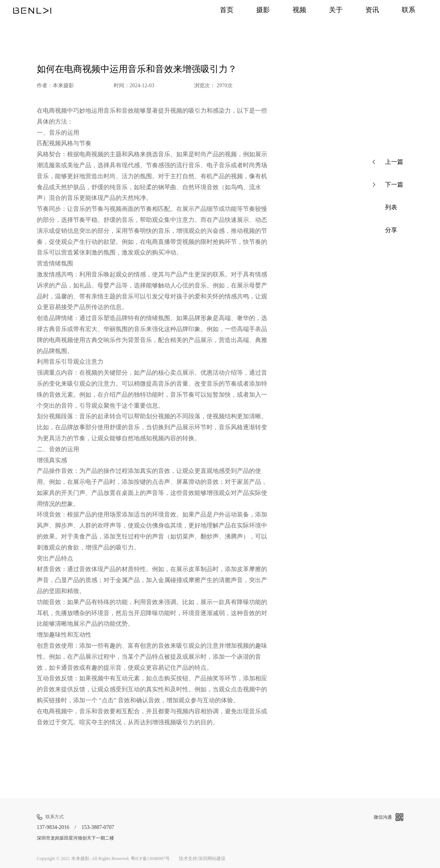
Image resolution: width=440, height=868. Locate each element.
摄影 (256, 10)
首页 (218, 10)
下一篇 (388, 185)
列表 (385, 207)
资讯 (370, 10)
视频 (294, 10)
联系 (407, 10)
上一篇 (388, 162)
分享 (385, 230)
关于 (332, 10)
